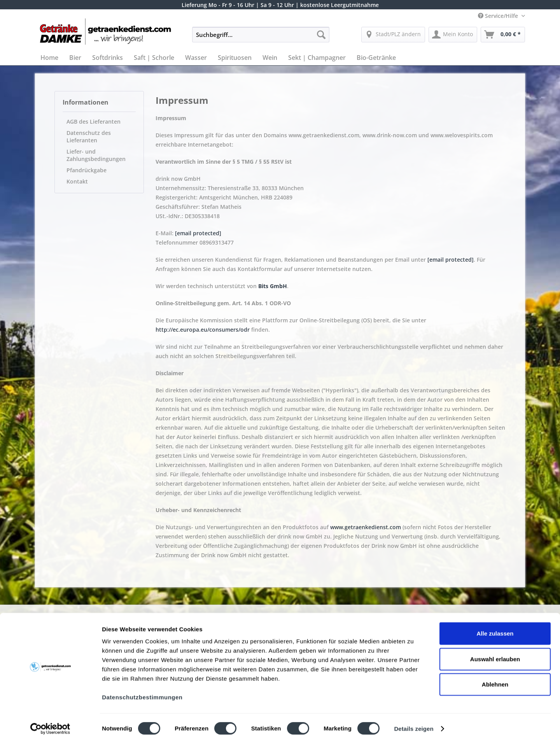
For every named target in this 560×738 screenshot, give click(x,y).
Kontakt (77, 181)
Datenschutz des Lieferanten (89, 136)
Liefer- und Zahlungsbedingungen (96, 155)
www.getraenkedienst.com (366, 527)
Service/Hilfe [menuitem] (499, 16)
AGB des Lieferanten (94, 122)
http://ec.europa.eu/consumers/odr (203, 330)
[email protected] (198, 233)
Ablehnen (495, 678)
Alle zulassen (495, 627)
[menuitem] (261, 38)
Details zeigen (414, 723)
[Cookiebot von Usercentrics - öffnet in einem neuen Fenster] (50, 723)
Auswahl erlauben (495, 653)
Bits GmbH (273, 286)
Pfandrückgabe (87, 170)
